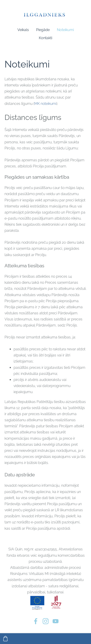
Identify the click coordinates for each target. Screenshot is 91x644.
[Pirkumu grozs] (5, 639)
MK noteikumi (45, 104)
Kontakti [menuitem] (45, 38)
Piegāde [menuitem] (43, 30)
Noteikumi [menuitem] (65, 30)
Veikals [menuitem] (23, 30)
